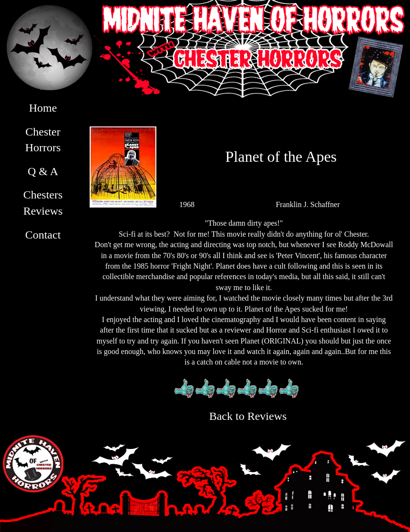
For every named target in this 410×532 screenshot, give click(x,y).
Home (43, 108)
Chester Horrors (43, 140)
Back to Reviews (248, 416)
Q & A (43, 171)
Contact (43, 235)
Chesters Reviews (43, 203)
